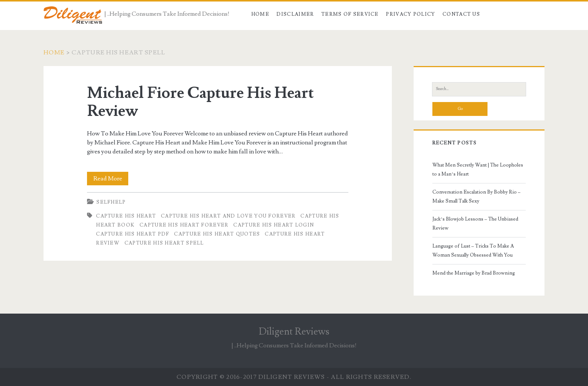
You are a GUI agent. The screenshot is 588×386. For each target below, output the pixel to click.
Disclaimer (295, 14)
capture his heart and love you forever (228, 216)
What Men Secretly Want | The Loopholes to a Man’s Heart (478, 170)
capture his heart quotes (217, 234)
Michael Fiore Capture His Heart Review (200, 102)
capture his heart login (274, 225)
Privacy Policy (410, 14)
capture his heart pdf (133, 234)
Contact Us (461, 14)
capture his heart (126, 216)
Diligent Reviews (294, 332)
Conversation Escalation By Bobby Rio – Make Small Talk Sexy (476, 197)
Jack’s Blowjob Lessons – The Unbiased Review (475, 224)
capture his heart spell (164, 243)
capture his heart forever (184, 225)
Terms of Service (350, 14)
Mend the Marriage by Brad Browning (474, 273)
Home (260, 14)
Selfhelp (111, 202)
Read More (111, 179)
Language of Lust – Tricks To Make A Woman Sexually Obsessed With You (473, 251)
